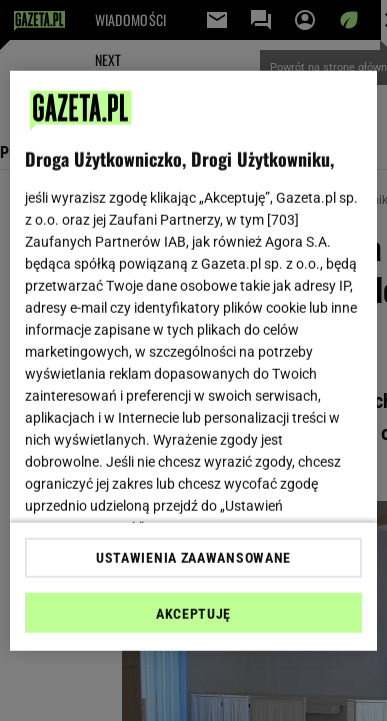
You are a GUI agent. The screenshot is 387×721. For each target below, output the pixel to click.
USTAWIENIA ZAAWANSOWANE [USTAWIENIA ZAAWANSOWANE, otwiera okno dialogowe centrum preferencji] (193, 558)
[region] (194, 360)
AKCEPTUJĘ (193, 614)
